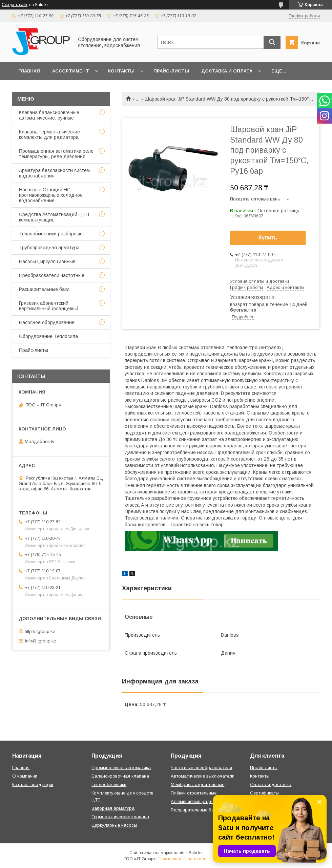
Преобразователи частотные (52, 275)
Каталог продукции (33, 785)
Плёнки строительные (194, 793)
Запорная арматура (113, 808)
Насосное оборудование (47, 322)
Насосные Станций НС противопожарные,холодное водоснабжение (51, 195)
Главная (29, 71)
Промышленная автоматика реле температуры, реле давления (56, 154)
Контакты (121, 71)
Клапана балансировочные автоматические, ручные (49, 115)
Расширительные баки (44, 289)
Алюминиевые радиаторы (198, 801)
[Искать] (272, 42)
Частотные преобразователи (201, 768)
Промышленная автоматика (121, 768)
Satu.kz (196, 853)
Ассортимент (71, 71)
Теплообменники (109, 785)
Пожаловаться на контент (183, 859)
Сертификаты (264, 793)
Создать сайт (15, 5)
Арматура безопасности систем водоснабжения (54, 173)
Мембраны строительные (198, 785)
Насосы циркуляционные (47, 261)
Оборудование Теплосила (48, 336)
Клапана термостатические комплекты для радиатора (49, 134)
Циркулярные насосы (114, 825)
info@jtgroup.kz (41, 641)
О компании (25, 776)
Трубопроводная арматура (49, 248)
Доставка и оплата (227, 71)
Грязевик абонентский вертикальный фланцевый (49, 306)
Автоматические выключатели (203, 776)
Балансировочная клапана (120, 776)
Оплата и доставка (271, 785)
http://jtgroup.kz (40, 631)
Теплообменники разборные (51, 234)
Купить (268, 238)
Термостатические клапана (120, 817)
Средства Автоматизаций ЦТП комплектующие (54, 217)
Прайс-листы (171, 71)
